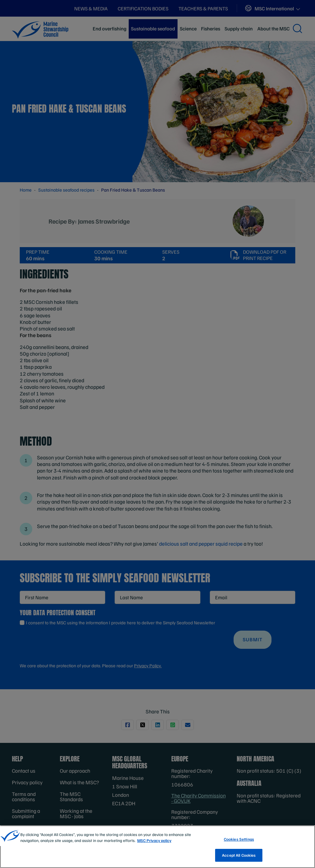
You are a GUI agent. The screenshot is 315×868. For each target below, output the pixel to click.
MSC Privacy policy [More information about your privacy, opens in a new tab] (154, 846)
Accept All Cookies (239, 860)
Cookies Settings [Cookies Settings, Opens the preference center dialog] (239, 844)
